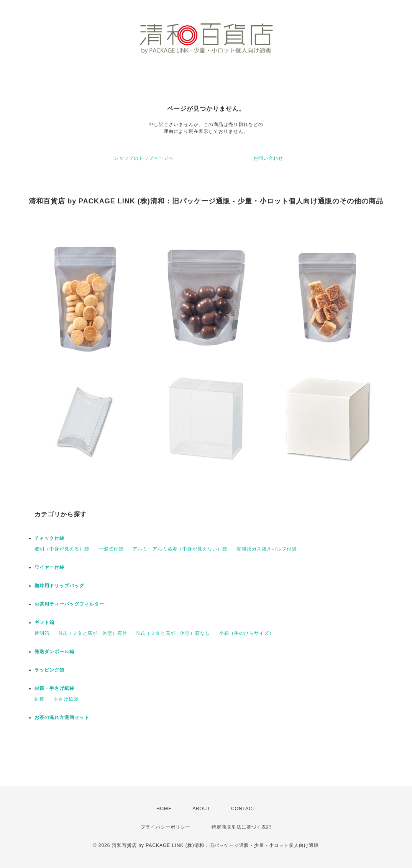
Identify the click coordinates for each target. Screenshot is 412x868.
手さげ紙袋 (66, 699)
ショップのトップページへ (144, 158)
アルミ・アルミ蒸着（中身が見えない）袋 (180, 549)
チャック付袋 (49, 538)
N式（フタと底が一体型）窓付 (93, 633)
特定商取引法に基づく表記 (241, 827)
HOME (164, 809)
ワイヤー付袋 (49, 567)
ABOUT (201, 809)
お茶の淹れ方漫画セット (62, 717)
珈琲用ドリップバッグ (59, 586)
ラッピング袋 (49, 670)
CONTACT (243, 809)
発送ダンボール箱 (54, 652)
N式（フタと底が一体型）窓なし (173, 633)
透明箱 (42, 633)
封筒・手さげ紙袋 (54, 688)
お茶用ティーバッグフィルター (69, 604)
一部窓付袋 (111, 549)
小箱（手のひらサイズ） (247, 633)
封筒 (39, 699)
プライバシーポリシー (166, 827)
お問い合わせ (268, 158)
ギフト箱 (44, 622)
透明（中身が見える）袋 (62, 549)
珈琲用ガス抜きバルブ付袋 (267, 549)
